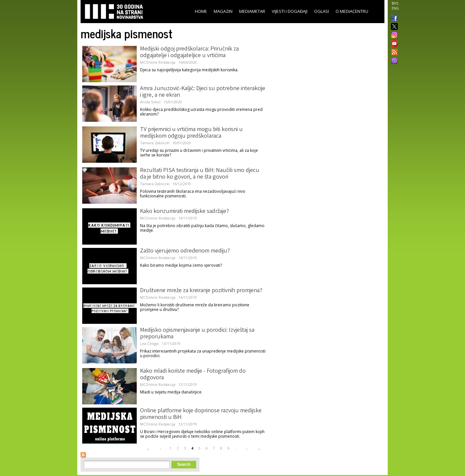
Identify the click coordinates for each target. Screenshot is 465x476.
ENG (395, 8)
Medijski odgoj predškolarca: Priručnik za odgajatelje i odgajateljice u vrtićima (189, 52)
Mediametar (252, 11)
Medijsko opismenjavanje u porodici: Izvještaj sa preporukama (197, 334)
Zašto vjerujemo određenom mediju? (185, 251)
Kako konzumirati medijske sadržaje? (184, 212)
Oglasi (322, 11)
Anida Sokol (150, 102)
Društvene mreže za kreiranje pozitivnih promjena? (201, 291)
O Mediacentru (352, 11)
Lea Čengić (149, 343)
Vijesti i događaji (290, 11)
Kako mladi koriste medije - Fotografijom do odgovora (193, 375)
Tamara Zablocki (155, 143)
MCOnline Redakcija (158, 62)
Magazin (223, 11)
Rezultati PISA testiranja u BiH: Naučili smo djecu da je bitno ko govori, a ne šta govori (200, 174)
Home (201, 11)
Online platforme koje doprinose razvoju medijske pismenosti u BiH (201, 414)
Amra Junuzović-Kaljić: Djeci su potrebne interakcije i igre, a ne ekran (203, 92)
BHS (395, 3)
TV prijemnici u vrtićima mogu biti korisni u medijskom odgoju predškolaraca (191, 133)
